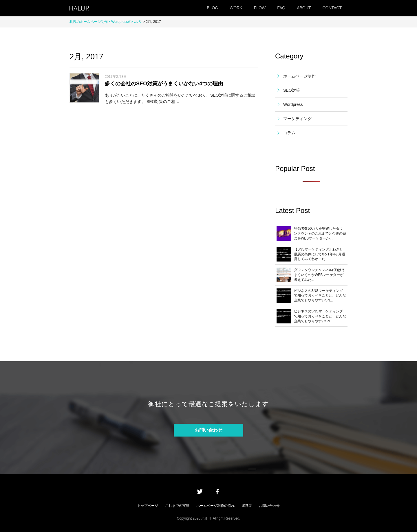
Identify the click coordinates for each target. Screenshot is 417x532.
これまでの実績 (177, 506)
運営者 (247, 506)
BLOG (212, 8)
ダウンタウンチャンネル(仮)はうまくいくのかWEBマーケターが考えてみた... (319, 275)
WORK (236, 8)
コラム (289, 133)
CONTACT (332, 8)
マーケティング (297, 119)
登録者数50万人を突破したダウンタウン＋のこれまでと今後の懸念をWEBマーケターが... (320, 233)
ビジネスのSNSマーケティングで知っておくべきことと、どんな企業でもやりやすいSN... (320, 296)
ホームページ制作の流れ (215, 506)
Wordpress (293, 104)
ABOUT (304, 8)
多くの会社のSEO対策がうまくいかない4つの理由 (164, 84)
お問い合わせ (209, 430)
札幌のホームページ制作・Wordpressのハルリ (106, 22)
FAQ (281, 8)
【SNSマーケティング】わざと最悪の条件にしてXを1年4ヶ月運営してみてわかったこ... (320, 254)
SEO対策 (292, 90)
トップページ (148, 506)
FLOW (260, 8)
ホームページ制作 (299, 76)
